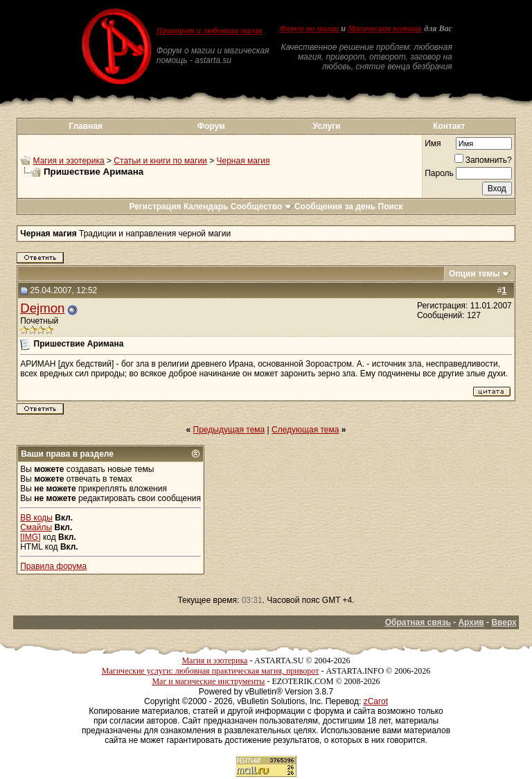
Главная (86, 126)
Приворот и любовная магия (210, 30)
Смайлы (36, 527)
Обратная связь (418, 622)
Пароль (439, 173)
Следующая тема (305, 430)
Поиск (391, 207)
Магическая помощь (385, 28)
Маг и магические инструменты (208, 681)
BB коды (36, 518)
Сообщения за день (335, 207)
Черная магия (243, 161)
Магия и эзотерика (69, 161)
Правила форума (53, 566)
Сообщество (261, 207)
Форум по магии (309, 28)
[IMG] (30, 537)
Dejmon (42, 308)
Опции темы (475, 274)
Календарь (206, 207)
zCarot (376, 701)
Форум (211, 126)
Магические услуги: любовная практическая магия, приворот (211, 671)
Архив (471, 622)
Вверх (504, 622)
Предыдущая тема (229, 430)
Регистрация (155, 207)
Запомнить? (483, 160)
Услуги (327, 126)
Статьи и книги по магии (160, 161)
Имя (433, 143)
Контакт (449, 126)
